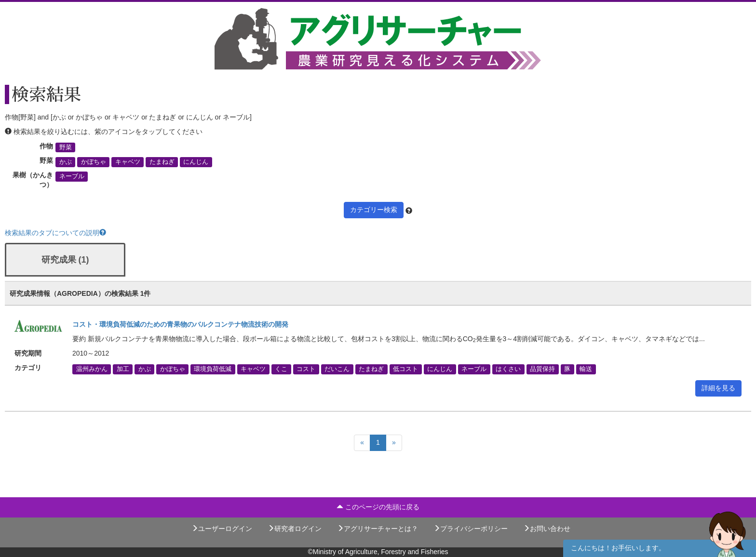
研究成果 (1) (65, 260)
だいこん (337, 369)
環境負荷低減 (213, 369)
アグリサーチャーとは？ (378, 529)
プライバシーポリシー (471, 529)
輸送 (586, 369)
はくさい (508, 369)
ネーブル (72, 176)
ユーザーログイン (222, 529)
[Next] (394, 443)
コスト (306, 369)
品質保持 (542, 369)
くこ (281, 369)
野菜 (66, 147)
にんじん (196, 162)
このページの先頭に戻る (378, 507)
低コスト (405, 369)
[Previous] (362, 443)
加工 (123, 369)
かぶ (66, 162)
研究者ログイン (295, 529)
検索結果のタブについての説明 (55, 233)
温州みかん (92, 369)
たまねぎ (162, 162)
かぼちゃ (94, 162)
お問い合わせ (547, 529)
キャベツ (128, 162)
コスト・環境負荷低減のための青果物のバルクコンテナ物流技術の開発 (180, 324)
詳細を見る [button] (718, 388)
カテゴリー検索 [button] (374, 210)
